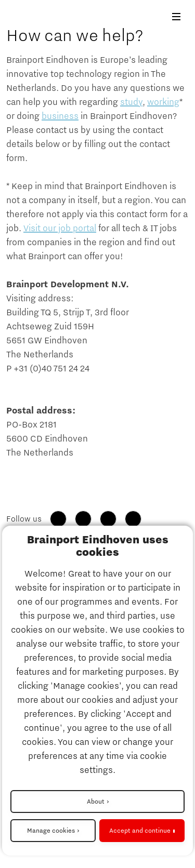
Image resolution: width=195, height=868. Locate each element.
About (96, 802)
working (163, 102)
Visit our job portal (60, 229)
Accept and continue (140, 831)
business (60, 116)
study (131, 102)
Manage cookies (51, 831)
